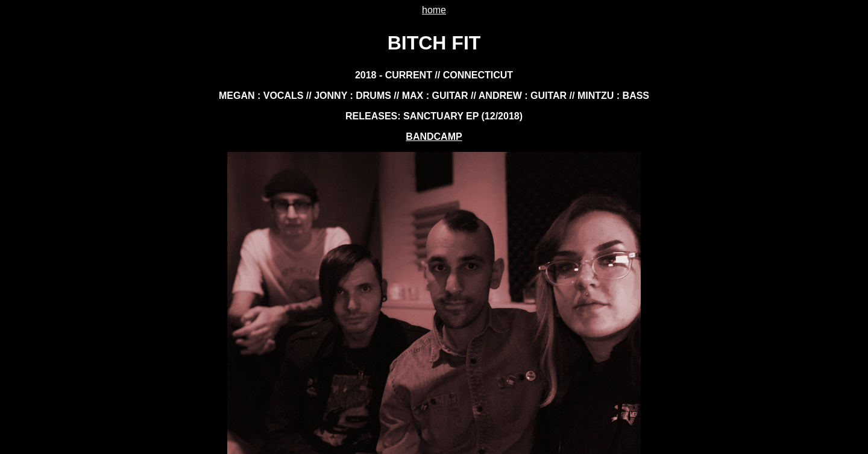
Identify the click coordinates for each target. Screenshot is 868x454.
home (434, 10)
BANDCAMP (434, 137)
